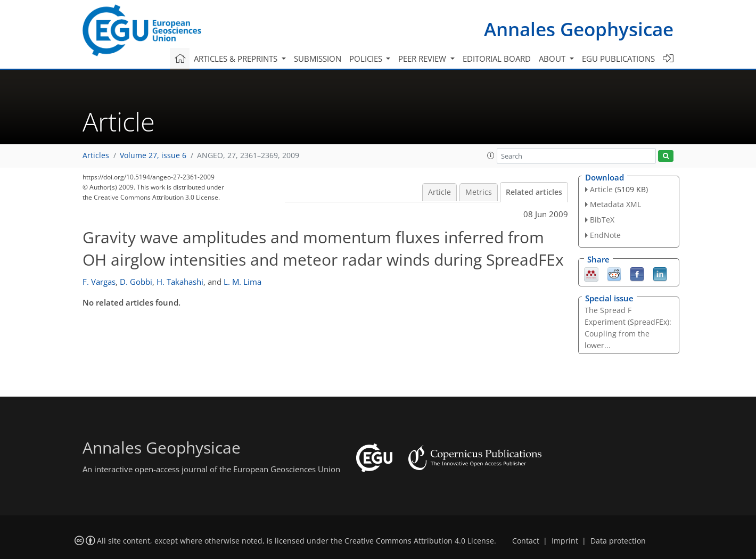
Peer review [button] (423, 59)
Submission (318, 59)
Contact (526, 541)
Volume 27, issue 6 (153, 155)
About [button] (553, 59)
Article (439, 192)
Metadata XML (615, 204)
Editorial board (497, 59)
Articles (96, 155)
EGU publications (618, 59)
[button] (491, 155)
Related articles (534, 192)
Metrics (479, 192)
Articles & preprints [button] (237, 59)
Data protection (618, 541)
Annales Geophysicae (579, 29)
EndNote (605, 235)
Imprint (565, 541)
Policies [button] (367, 59)
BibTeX (602, 220)
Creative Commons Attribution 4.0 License (419, 541)
